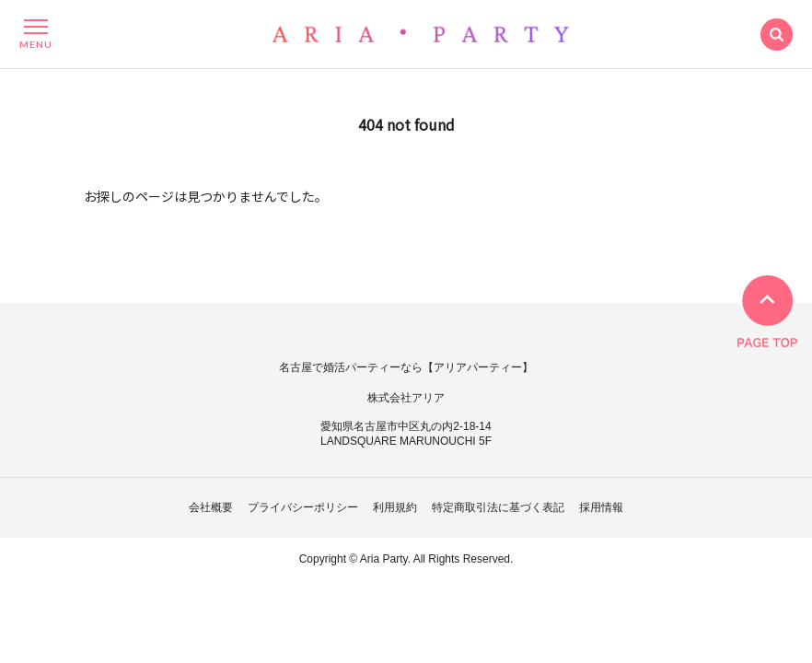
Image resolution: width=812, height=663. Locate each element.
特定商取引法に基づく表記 (498, 507)
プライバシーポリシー (303, 507)
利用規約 (395, 507)
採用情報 (601, 507)
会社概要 (211, 507)
